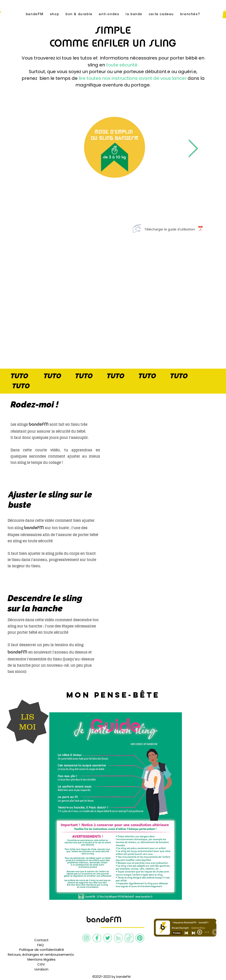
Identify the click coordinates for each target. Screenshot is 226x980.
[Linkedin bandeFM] (118, 938)
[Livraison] (41, 969)
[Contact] (41, 940)
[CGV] (41, 964)
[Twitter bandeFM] (108, 938)
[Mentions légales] (41, 959)
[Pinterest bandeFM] (140, 938)
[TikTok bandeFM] (129, 938)
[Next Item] (193, 149)
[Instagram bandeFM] (86, 938)
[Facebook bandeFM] (97, 938)
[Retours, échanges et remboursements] (41, 955)
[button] (40, 945)
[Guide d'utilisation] (201, 229)
